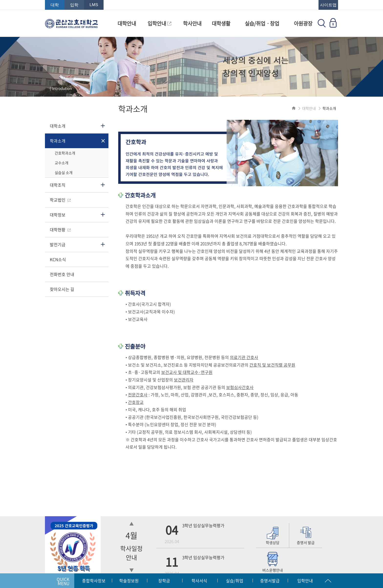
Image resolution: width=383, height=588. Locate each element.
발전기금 (58, 244)
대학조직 (58, 185)
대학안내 (127, 23)
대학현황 (60, 230)
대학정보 (58, 215)
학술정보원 (129, 581)
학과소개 (58, 141)
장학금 (164, 581)
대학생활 (221, 23)
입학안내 (159, 23)
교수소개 (62, 163)
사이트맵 (328, 5)
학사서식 (199, 581)
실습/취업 (235, 581)
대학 (55, 5)
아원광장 (303, 23)
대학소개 (58, 126)
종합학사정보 (94, 581)
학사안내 (192, 23)
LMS (94, 5)
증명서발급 (270, 581)
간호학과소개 (65, 153)
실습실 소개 (64, 173)
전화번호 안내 (62, 274)
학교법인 (60, 200)
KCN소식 (58, 259)
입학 (74, 5)
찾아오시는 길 (62, 289)
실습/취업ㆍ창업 (262, 23)
